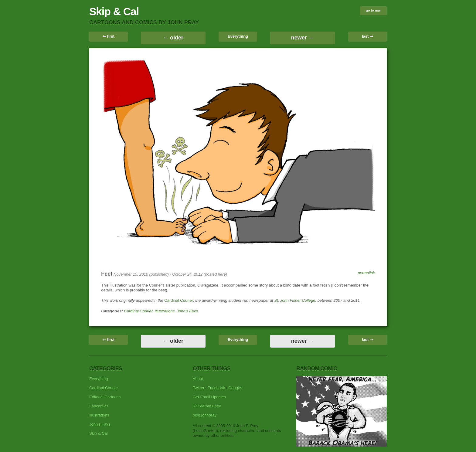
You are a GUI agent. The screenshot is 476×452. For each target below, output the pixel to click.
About (198, 379)
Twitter (199, 388)
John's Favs (187, 311)
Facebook (216, 388)
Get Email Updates (209, 397)
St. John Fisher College (295, 300)
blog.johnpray (205, 415)
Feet (107, 274)
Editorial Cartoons (105, 397)
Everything (238, 36)
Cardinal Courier (179, 300)
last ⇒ (367, 36)
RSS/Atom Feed (207, 406)
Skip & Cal (114, 11)
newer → (303, 38)
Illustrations (165, 311)
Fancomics (99, 406)
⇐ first (109, 36)
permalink (366, 273)
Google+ (236, 388)
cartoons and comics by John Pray (144, 22)
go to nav (373, 10)
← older (173, 38)
